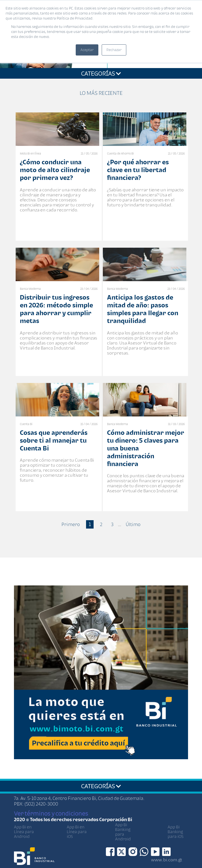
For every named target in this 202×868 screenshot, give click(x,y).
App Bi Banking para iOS (176, 832)
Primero (71, 524)
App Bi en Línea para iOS (77, 832)
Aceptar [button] (87, 50)
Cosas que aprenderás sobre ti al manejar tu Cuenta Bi (54, 440)
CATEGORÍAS (101, 73)
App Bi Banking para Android (123, 832)
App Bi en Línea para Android (24, 832)
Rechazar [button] (114, 50)
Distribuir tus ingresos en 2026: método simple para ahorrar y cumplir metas (56, 309)
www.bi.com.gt (167, 860)
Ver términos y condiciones (51, 813)
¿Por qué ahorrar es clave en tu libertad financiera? (138, 170)
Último (133, 524)
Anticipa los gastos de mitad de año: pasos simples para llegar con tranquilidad (143, 309)
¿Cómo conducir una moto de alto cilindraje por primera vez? (55, 170)
